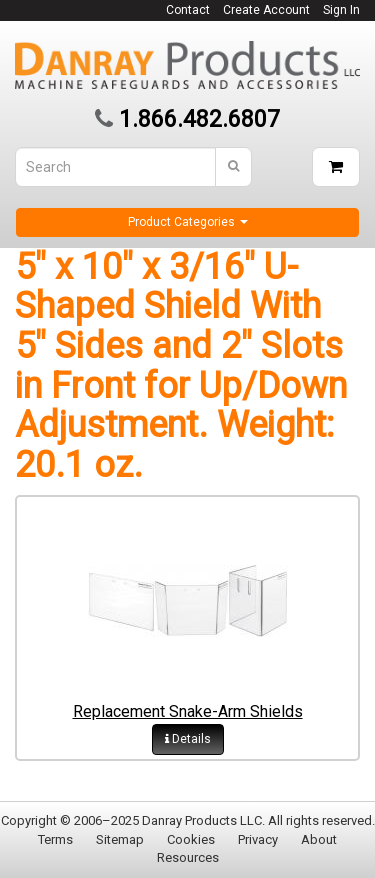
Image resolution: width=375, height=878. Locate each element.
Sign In (341, 10)
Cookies (191, 839)
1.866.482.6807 (199, 119)
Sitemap (120, 839)
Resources (188, 857)
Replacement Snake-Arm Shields (188, 711)
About (319, 839)
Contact (188, 10)
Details (188, 739)
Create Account (266, 10)
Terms (55, 839)
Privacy (258, 839)
